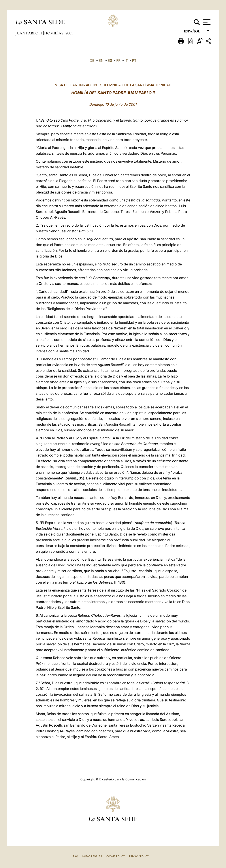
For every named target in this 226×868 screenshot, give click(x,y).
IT (126, 60)
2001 (69, 33)
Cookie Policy (116, 856)
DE (92, 60)
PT (134, 60)
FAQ (75, 856)
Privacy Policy (139, 856)
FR (118, 60)
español (194, 33)
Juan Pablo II (29, 33)
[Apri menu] (206, 22)
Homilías (54, 33)
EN (101, 60)
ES (110, 60)
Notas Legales (92, 856)
